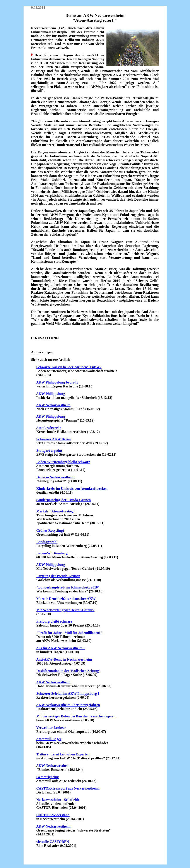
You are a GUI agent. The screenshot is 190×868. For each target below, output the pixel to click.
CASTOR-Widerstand (53, 815)
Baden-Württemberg (52, 553)
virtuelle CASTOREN (53, 842)
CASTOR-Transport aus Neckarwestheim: (68, 788)
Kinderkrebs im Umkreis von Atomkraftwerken (72, 489)
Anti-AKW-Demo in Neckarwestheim (64, 659)
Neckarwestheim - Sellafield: (58, 800)
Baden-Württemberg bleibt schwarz (63, 462)
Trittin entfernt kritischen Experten (63, 754)
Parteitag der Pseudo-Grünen (58, 576)
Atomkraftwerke (49, 428)
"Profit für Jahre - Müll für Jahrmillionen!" (69, 633)
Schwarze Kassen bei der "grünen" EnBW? (69, 367)
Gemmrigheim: (48, 777)
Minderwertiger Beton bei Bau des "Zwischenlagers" (76, 716)
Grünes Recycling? (50, 530)
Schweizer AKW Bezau (54, 439)
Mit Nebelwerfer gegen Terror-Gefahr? (66, 610)
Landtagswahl (47, 542)
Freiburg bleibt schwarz (54, 621)
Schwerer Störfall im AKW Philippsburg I (68, 694)
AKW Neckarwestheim (53, 405)
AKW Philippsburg (51, 394)
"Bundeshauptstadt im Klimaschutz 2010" (68, 587)
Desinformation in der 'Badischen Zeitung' (68, 671)
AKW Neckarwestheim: (54, 826)
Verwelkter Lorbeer (51, 728)
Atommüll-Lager (49, 739)
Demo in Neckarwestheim (56, 477)
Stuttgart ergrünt (49, 450)
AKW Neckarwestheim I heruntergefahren (68, 705)
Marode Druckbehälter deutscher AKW (66, 599)
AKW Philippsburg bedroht (57, 382)
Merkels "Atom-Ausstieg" (56, 511)
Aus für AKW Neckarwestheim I (61, 648)
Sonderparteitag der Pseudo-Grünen (64, 500)
